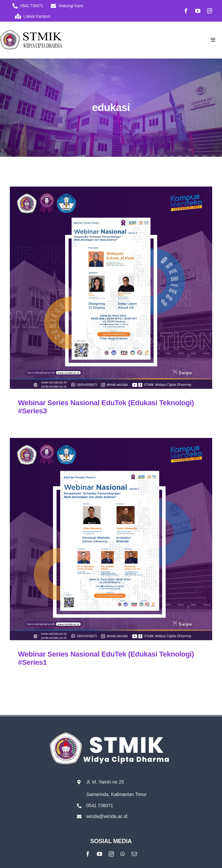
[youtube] (198, 11)
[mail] (134, 854)
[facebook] (186, 11)
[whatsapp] (123, 854)
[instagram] (210, 11)
